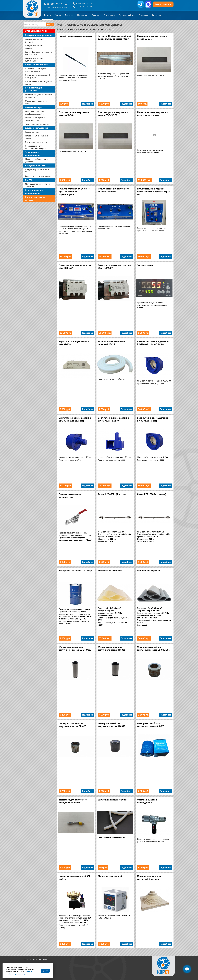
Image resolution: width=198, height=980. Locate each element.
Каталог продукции (66, 29)
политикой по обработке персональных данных (20, 973)
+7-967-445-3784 (84, 3)
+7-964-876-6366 (84, 7)
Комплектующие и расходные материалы (96, 29)
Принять (45, 971)
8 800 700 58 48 (58, 4)
